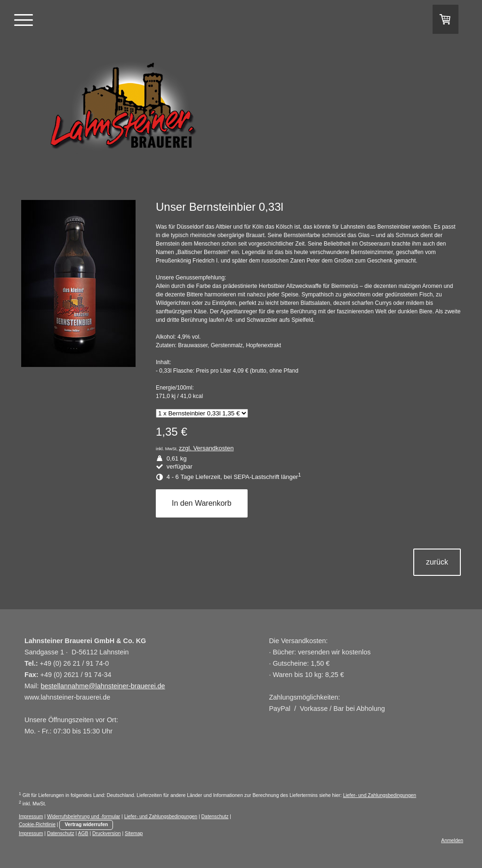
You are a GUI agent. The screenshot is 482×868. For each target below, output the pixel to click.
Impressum (31, 816)
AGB (83, 833)
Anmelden (452, 840)
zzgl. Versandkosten (206, 448)
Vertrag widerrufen (86, 824)
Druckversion (107, 833)
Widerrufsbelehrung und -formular (84, 816)
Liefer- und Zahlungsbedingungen (380, 795)
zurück (437, 562)
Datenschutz (215, 816)
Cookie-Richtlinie (37, 824)
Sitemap (134, 833)
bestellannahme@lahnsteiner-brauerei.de (103, 686)
